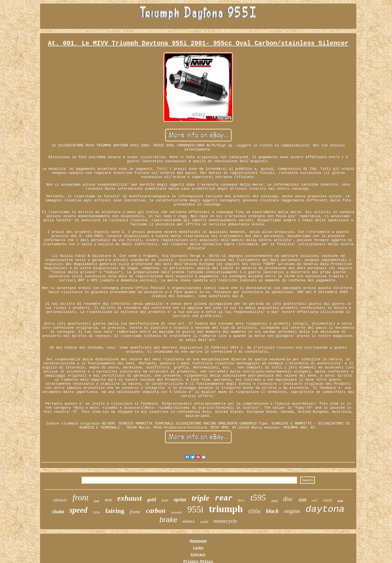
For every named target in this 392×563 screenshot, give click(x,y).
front (80, 498)
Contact (198, 555)
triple (200, 498)
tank (340, 501)
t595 (258, 497)
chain (58, 511)
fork (97, 501)
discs (241, 500)
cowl (204, 522)
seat (108, 500)
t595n (255, 511)
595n (96, 512)
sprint (180, 500)
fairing (115, 511)
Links (198, 548)
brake (168, 520)
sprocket (176, 512)
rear (224, 499)
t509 (302, 500)
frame (135, 512)
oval (315, 500)
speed (78, 510)
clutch (327, 500)
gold (152, 500)
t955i (275, 501)
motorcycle (225, 521)
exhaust (130, 498)
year (165, 500)
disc (288, 499)
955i (196, 509)
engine (292, 511)
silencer (60, 500)
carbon (156, 511)
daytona (325, 509)
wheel (189, 522)
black (272, 511)
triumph (226, 509)
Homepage (198, 541)
